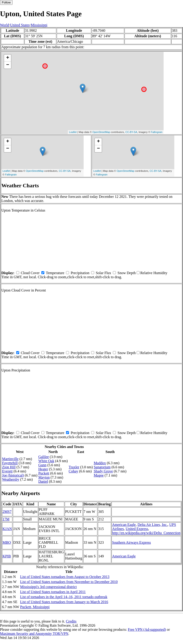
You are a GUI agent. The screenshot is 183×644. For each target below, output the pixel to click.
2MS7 (7, 512)
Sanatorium (102, 467)
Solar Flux (103, 273)
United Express (137, 529)
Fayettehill (10, 463)
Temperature (55, 273)
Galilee (44, 457)
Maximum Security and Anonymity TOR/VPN (34, 634)
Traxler (74, 467)
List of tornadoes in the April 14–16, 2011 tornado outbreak (64, 597)
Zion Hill (9, 467)
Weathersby (11, 479)
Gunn (42, 465)
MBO (7, 542)
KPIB (7, 556)
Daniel (43, 481)
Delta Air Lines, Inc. (152, 525)
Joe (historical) (13, 475)
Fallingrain (157, 132)
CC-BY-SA (131, 132)
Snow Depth (127, 273)
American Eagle (124, 525)
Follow (6, 2)
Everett (7, 471)
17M (6, 519)
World (5, 25)
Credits (71, 621)
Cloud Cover (30, 273)
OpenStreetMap (101, 132)
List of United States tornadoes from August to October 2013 (65, 577)
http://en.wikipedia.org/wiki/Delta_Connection (146, 533)
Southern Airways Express (131, 542)
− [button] (8, 65)
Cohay (74, 471)
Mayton (44, 477)
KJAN (7, 529)
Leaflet (73, 132)
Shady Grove (103, 471)
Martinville (10, 459)
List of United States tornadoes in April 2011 (53, 592)
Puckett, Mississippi (35, 607)
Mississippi (39, 25)
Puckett (44, 473)
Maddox (100, 463)
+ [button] (8, 58)
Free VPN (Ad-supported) (147, 629)
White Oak (46, 461)
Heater (43, 469)
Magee (99, 475)
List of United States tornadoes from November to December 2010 (69, 582)
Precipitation (80, 273)
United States (20, 25)
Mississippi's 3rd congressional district (48, 587)
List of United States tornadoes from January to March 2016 (64, 602)
